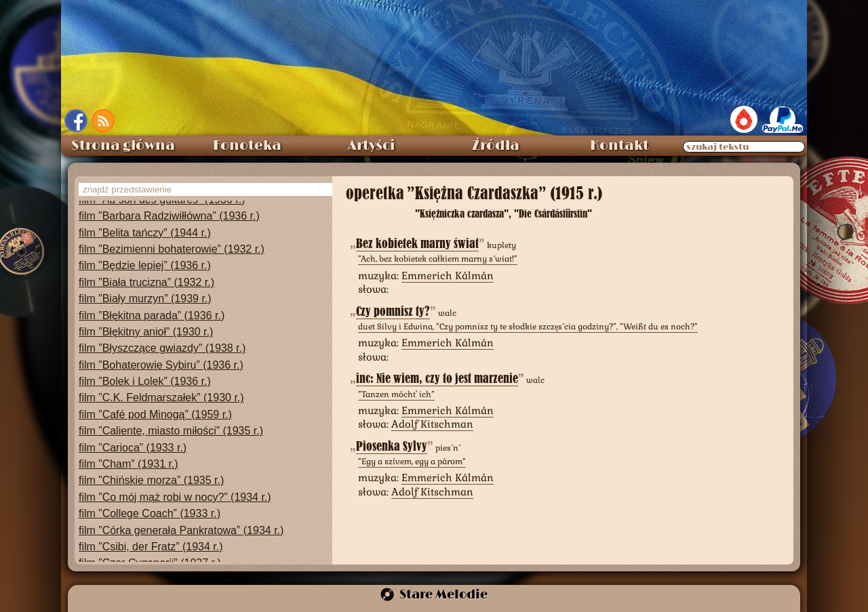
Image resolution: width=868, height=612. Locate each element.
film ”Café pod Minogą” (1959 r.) (155, 414)
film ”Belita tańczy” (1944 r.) (145, 233)
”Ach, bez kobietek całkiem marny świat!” (438, 259)
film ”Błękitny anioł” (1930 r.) (146, 332)
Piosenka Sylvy (392, 446)
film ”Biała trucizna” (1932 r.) (146, 282)
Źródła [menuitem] (496, 146)
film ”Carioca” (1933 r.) (133, 448)
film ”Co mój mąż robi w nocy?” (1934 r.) (175, 497)
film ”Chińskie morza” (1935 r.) (151, 480)
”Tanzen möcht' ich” (396, 394)
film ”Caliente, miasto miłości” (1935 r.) (171, 431)
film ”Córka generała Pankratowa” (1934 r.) (181, 530)
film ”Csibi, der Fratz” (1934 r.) (151, 547)
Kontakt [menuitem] (619, 146)
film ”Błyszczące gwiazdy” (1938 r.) (162, 348)
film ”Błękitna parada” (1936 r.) (152, 315)
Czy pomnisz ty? (393, 311)
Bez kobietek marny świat (417, 244)
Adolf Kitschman (432, 424)
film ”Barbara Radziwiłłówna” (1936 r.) (169, 216)
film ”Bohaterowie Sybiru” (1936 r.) (161, 365)
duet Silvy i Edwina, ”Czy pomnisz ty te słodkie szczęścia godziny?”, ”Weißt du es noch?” (528, 327)
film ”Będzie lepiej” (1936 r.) (145, 265)
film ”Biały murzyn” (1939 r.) (145, 299)
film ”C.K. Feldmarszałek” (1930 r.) (161, 397)
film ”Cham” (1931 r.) (129, 464)
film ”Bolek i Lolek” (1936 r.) (145, 381)
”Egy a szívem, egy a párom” (412, 462)
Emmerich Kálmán (448, 276)
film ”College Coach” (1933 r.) (150, 513)
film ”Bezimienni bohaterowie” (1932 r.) (172, 249)
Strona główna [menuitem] (123, 146)
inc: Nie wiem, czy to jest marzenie (437, 379)
